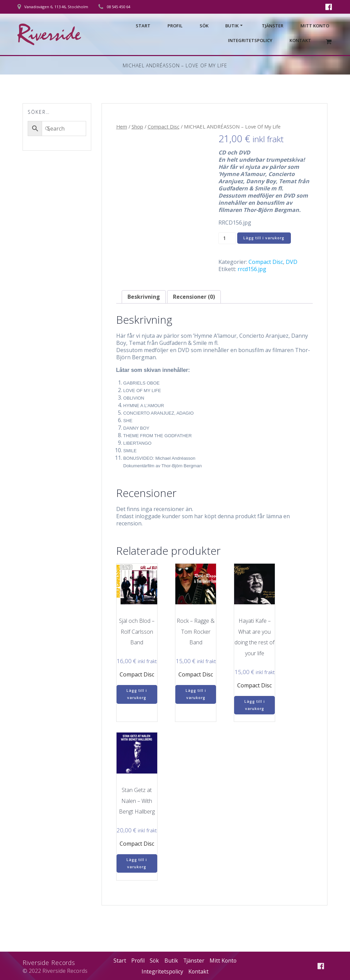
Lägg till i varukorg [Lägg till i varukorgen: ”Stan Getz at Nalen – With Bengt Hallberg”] (137, 863)
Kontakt (300, 40)
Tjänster (273, 26)
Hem (122, 126)
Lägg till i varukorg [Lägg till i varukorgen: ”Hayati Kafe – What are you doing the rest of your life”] (255, 705)
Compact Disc (164, 126)
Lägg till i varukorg (264, 238)
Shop (137, 126)
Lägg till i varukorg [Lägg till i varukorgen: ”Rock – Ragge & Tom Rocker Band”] (196, 694)
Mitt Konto (315, 26)
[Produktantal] (227, 238)
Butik (232, 26)
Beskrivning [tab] (144, 297)
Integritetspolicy (250, 40)
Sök (204, 26)
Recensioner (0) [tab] (194, 297)
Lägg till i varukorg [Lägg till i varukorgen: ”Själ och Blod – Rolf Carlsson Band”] (137, 694)
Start (143, 26)
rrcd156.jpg (252, 269)
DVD (292, 262)
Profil (175, 26)
